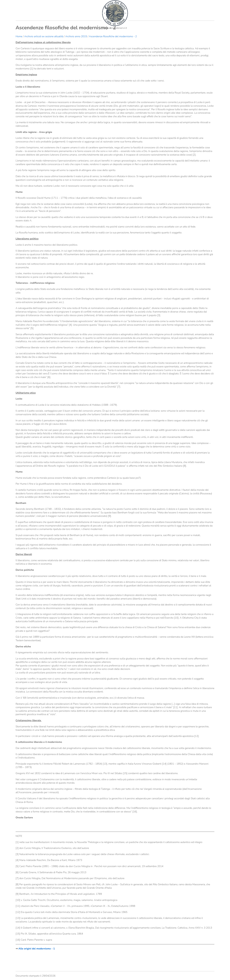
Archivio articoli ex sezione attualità (44, 36)
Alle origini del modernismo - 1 (37, 949)
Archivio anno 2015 (76, 36)
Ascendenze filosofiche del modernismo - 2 (113, 36)
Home (19, 36)
